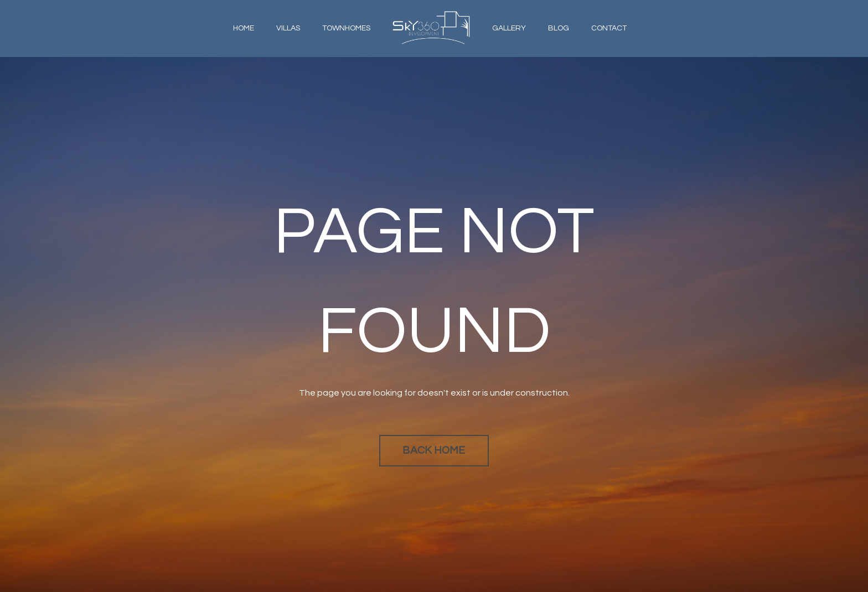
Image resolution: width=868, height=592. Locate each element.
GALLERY (509, 28)
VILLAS (288, 28)
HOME (244, 28)
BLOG (559, 28)
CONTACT (609, 28)
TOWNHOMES (346, 28)
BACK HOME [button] (434, 450)
